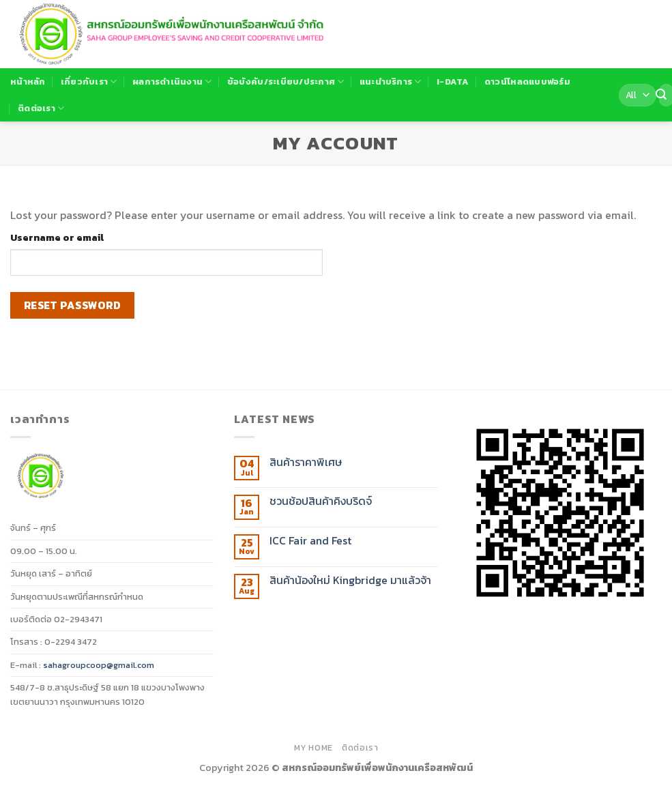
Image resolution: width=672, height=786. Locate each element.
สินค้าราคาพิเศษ (306, 462)
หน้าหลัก (28, 82)
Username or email (57, 237)
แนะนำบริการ (391, 82)
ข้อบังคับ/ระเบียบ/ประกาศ (286, 82)
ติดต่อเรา (41, 108)
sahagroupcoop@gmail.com (99, 665)
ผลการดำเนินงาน (172, 82)
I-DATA (453, 82)
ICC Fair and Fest (310, 541)
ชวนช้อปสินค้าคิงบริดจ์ (321, 501)
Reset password (73, 305)
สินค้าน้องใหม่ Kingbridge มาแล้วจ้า (350, 580)
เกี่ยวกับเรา (89, 82)
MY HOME (313, 748)
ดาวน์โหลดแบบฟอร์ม (527, 82)
